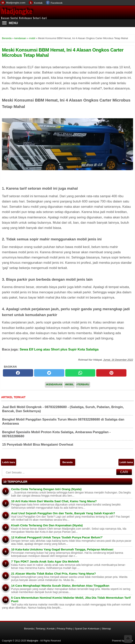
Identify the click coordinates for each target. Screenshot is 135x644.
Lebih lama (126, 462)
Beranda (67, 462)
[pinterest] (111, 373)
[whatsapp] (80, 373)
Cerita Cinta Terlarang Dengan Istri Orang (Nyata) (46, 489)
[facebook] (18, 373)
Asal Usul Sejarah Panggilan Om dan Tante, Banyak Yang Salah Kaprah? (63, 513)
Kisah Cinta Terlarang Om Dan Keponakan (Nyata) (47, 525)
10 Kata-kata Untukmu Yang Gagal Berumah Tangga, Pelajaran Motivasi (62, 549)
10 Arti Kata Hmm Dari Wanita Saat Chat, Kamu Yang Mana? (54, 501)
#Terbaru (83, 385)
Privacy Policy (65, 629)
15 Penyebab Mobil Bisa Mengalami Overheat (38, 445)
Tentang (40, 629)
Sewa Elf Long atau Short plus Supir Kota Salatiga (59, 349)
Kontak (38, 3)
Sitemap (106, 629)
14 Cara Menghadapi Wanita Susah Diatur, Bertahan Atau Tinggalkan (60, 586)
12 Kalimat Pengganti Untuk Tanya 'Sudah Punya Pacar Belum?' (57, 537)
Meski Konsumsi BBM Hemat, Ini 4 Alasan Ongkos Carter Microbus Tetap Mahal (63, 52)
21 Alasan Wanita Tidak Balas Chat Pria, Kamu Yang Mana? (53, 573)
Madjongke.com (16, 3)
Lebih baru (9, 462)
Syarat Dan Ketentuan (87, 629)
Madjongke (17, 11)
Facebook (57, 3)
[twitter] (49, 373)
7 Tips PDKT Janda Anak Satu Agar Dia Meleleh (45, 561)
